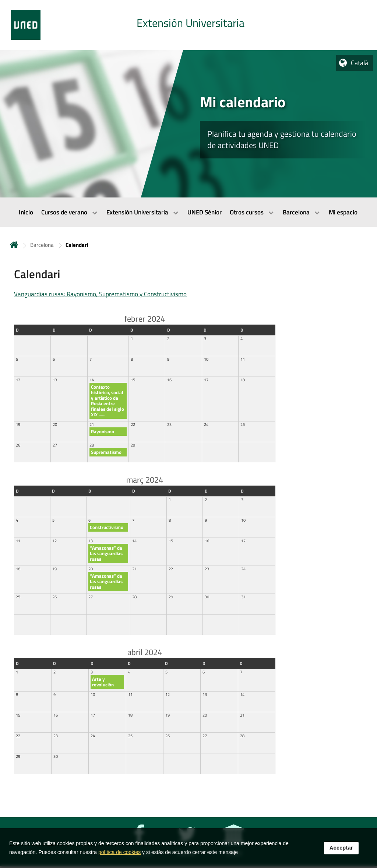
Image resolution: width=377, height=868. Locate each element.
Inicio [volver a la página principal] (14, 245)
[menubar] (188, 212)
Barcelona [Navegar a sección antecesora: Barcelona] (42, 245)
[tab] (188, 25)
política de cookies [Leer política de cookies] (119, 854)
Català (360, 63)
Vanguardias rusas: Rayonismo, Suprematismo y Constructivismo (100, 294)
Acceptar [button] (341, 849)
